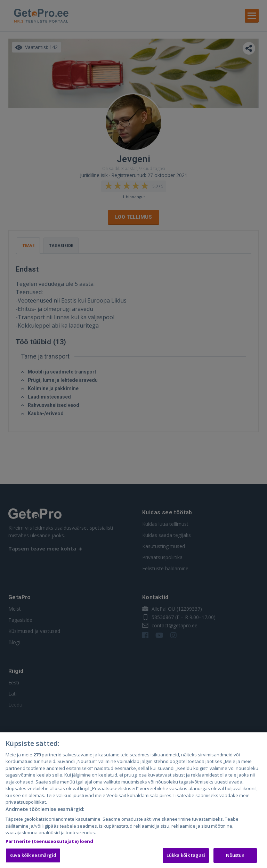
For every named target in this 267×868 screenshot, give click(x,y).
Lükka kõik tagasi (186, 856)
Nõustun (235, 856)
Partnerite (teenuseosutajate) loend (50, 842)
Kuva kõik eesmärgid (33, 856)
